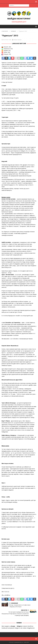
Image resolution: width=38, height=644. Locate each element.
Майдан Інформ (17, 40)
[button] (36, 2)
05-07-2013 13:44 (7, 40)
